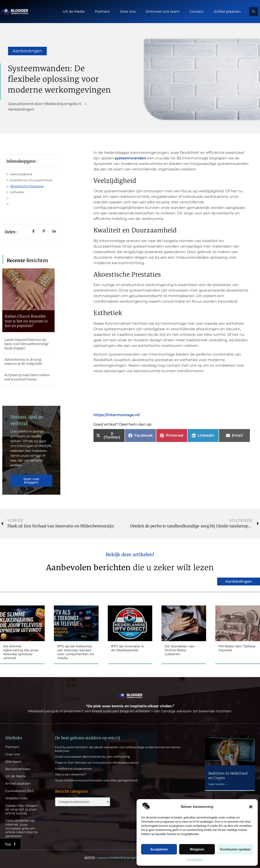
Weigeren (197, 849)
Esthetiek (17, 192)
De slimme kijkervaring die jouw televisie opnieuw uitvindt (21, 652)
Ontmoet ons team (163, 12)
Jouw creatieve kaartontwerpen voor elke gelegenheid (96, 780)
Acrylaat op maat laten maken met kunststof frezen (27, 377)
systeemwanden (130, 158)
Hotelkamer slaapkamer (73, 769)
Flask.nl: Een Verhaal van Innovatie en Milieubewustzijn (97, 763)
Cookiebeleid (195, 860)
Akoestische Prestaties (27, 186)
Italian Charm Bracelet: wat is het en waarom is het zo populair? (26, 321)
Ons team (13, 762)
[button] (251, 807)
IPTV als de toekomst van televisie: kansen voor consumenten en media (76, 652)
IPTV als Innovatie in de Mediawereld (128, 648)
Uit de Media (74, 12)
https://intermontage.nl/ (117, 415)
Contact (197, 12)
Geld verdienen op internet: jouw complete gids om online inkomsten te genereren (21, 828)
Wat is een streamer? (71, 774)
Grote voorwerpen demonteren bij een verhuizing (92, 757)
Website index (17, 798)
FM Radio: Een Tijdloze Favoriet (237, 648)
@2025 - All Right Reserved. (130, 858)
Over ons (128, 12)
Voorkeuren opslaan (235, 849)
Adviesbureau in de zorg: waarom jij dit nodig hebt (23, 362)
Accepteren (159, 849)
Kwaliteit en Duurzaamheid (31, 180)
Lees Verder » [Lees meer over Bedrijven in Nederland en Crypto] (218, 784)
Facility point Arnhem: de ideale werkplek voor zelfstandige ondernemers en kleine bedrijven (118, 749)
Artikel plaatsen (227, 12)
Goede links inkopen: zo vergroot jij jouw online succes (22, 810)
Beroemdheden (18, 769)
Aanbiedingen (27, 51)
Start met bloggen (31, 481)
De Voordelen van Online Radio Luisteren (180, 650)
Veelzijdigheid (21, 174)
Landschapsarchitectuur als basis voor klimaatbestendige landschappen (26, 344)
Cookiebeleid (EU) (20, 791)
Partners (102, 12)
